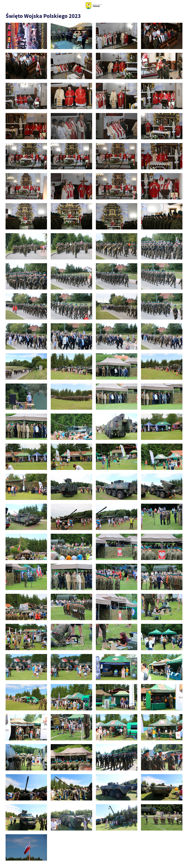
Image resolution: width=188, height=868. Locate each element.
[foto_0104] (162, 306)
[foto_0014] (71, 96)
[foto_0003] (162, 36)
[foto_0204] (162, 547)
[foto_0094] (26, 276)
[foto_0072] (117, 216)
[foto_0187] (71, 547)
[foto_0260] (117, 697)
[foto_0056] (117, 156)
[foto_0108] (71, 336)
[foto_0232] (162, 607)
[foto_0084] (71, 246)
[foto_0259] (71, 697)
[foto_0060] (162, 156)
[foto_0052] (71, 156)
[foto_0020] (162, 96)
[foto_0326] (117, 787)
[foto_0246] (26, 667)
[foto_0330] (26, 817)
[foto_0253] (117, 667)
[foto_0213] (71, 577)
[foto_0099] (162, 276)
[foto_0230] (117, 607)
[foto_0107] (26, 336)
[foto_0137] (162, 397)
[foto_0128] (162, 366)
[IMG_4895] (71, 36)
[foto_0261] (162, 697)
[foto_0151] (162, 457)
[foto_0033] (71, 126)
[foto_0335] (71, 817)
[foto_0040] (117, 126)
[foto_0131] (71, 397)
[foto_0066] (117, 186)
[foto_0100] (26, 306)
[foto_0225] (71, 607)
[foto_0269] (117, 727)
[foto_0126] (117, 366)
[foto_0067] (162, 186)
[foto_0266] (71, 727)
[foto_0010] (117, 66)
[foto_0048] (26, 156)
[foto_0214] (117, 577)
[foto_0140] (26, 427)
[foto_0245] (162, 637)
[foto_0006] (26, 66)
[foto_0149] (117, 457)
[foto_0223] (26, 607)
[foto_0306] (117, 757)
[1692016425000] (26, 36)
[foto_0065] (71, 186)
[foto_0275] (71, 757)
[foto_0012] (162, 66)
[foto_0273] (26, 757)
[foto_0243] (117, 637)
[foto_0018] (117, 96)
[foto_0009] (71, 66)
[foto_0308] (162, 757)
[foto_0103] (117, 306)
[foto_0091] (162, 246)
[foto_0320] (26, 787)
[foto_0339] (117, 817)
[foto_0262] (26, 727)
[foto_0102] (71, 306)
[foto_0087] (117, 246)
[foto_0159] (162, 487)
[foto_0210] (26, 577)
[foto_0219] (162, 577)
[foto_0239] (71, 637)
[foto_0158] (117, 487)
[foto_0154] (26, 487)
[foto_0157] (71, 487)
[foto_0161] (26, 517)
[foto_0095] (71, 276)
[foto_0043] (162, 126)
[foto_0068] (26, 216)
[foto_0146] (26, 457)
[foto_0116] (117, 336)
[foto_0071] (71, 216)
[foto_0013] (26, 96)
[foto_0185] (26, 547)
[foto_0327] (162, 787)
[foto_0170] (162, 517)
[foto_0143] (117, 427)
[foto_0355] (26, 847)
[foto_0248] (71, 667)
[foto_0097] (117, 276)
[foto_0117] (162, 336)
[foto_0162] (71, 517)
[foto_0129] (26, 397)
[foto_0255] (162, 667)
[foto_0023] (26, 126)
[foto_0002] (117, 36)
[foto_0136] (117, 397)
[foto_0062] (26, 186)
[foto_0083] (26, 246)
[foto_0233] (26, 637)
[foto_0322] (71, 787)
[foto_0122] (71, 366)
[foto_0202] (117, 547)
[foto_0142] (71, 427)
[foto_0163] (117, 517)
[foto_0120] (26, 366)
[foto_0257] (26, 697)
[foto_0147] (71, 457)
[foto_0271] (162, 727)
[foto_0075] (162, 216)
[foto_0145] (162, 427)
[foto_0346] (162, 817)
